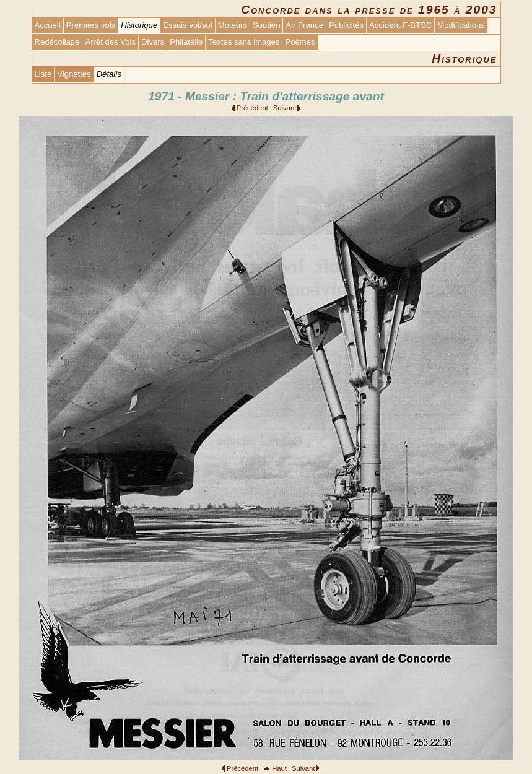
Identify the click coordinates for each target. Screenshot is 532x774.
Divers (153, 42)
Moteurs (233, 25)
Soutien (266, 25)
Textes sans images (244, 42)
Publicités (346, 25)
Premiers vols (91, 25)
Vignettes (74, 74)
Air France (304, 25)
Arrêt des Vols (110, 42)
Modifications (461, 25)
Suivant (285, 108)
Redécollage (57, 42)
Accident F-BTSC (400, 25)
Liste (43, 74)
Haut (279, 768)
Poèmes (300, 42)
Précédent (252, 108)
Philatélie (186, 42)
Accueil (48, 25)
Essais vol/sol (187, 25)
